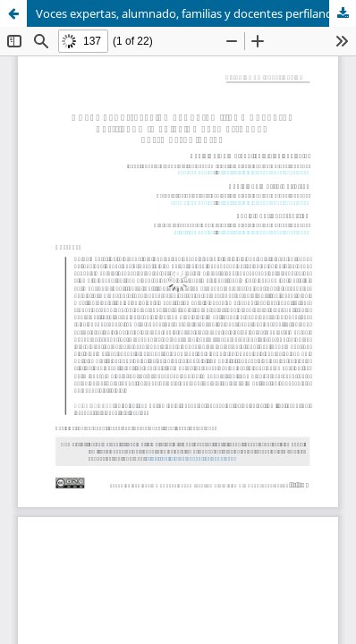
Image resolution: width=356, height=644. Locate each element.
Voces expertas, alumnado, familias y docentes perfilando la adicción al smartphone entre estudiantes (196, 13)
